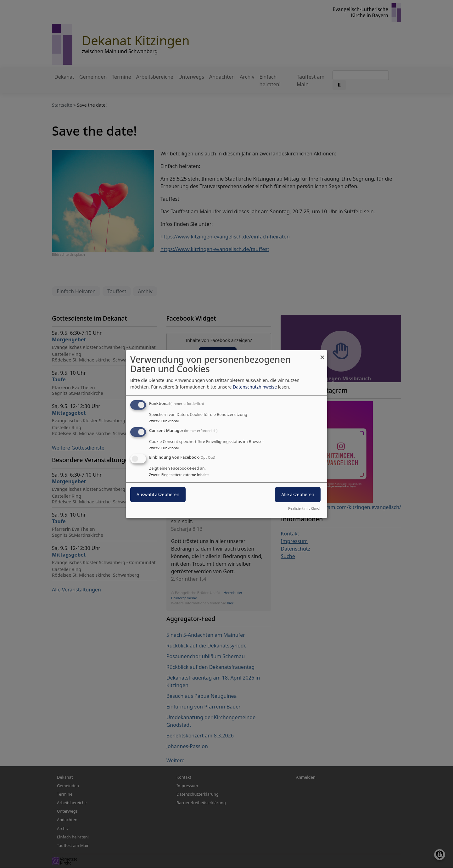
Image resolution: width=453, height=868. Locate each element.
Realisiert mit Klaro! (304, 508)
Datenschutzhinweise (255, 387)
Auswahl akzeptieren (158, 495)
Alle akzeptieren (298, 495)
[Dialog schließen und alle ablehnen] (322, 354)
